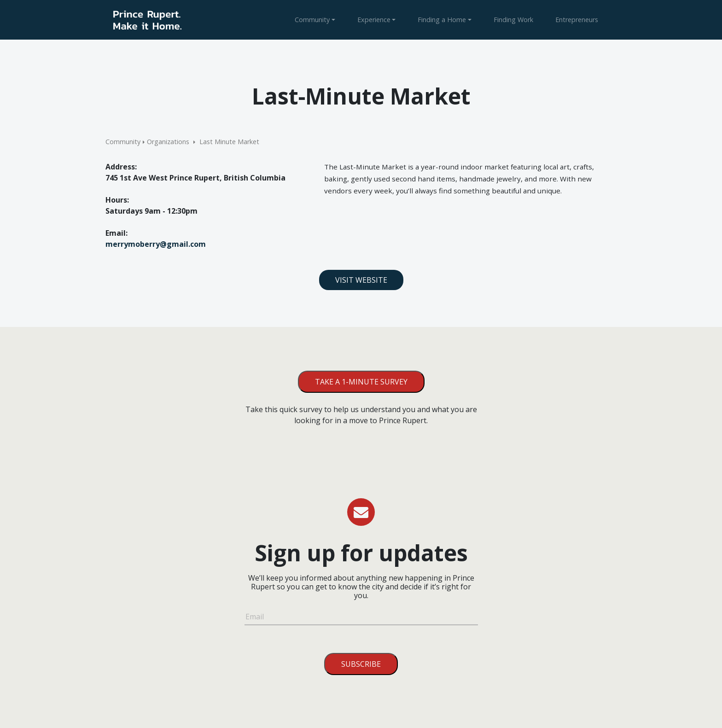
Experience (374, 20)
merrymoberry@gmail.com (156, 244)
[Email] (361, 618)
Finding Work (513, 20)
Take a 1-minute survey (361, 382)
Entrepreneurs (577, 20)
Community (312, 20)
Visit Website (361, 280)
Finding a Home (442, 20)
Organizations (168, 142)
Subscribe (361, 664)
